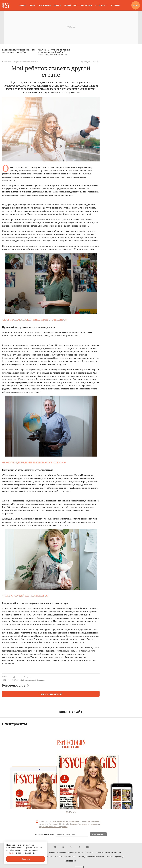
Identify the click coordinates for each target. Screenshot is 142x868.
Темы (56, 5)
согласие (10, 853)
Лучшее (22, 5)
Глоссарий (115, 5)
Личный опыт (70, 5)
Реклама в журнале (58, 854)
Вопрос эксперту (75, 854)
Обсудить (86, 63)
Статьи (32, 5)
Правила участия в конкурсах (108, 854)
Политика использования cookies (60, 858)
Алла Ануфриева (13, 678)
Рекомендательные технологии (91, 858)
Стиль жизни (86, 5)
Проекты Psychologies (116, 858)
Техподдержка (70, 862)
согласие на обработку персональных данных (68, 823)
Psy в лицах (101, 5)
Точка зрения (44, 5)
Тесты (136, 5)
